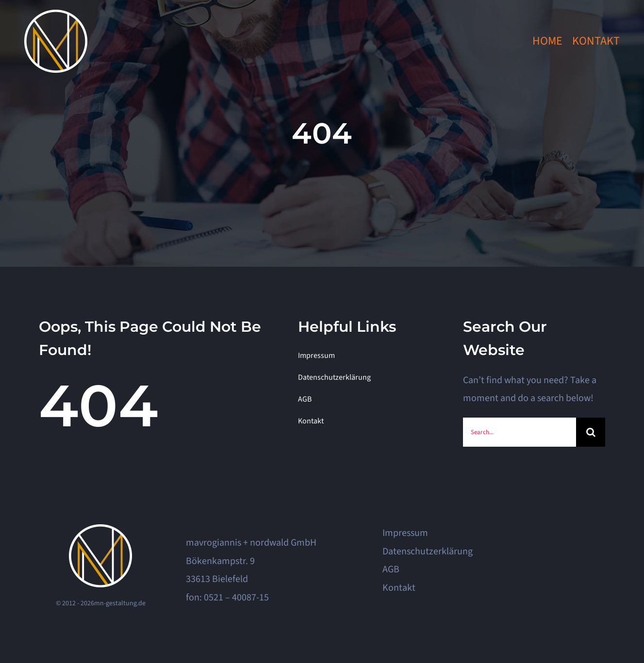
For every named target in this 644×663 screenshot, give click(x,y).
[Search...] (520, 432)
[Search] (591, 432)
